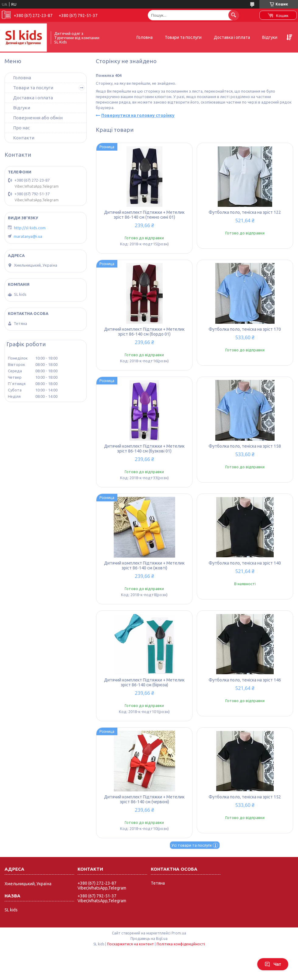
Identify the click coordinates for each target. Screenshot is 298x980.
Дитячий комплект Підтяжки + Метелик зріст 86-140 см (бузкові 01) (144, 449)
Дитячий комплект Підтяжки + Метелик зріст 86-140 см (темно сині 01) (144, 215)
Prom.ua (179, 933)
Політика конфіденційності (181, 944)
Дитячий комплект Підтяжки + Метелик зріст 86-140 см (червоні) (144, 799)
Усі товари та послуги (192, 845)
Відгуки (270, 37)
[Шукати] (234, 15)
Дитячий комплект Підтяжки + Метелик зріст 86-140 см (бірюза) (144, 682)
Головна (145, 37)
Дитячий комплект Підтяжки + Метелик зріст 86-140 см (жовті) (144, 565)
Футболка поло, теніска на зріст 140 (245, 563)
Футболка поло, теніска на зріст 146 (245, 680)
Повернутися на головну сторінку (138, 115)
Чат (273, 964)
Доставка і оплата (232, 37)
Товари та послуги (183, 37)
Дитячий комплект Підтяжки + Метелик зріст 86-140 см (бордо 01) (144, 332)
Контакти (24, 138)
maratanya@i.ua (28, 236)
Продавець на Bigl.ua (149, 939)
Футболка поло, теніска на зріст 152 (245, 797)
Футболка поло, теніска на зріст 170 (245, 329)
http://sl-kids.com (30, 228)
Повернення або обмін (38, 118)
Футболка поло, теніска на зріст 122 (245, 212)
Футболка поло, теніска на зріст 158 (245, 446)
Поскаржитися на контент (130, 944)
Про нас (21, 128)
